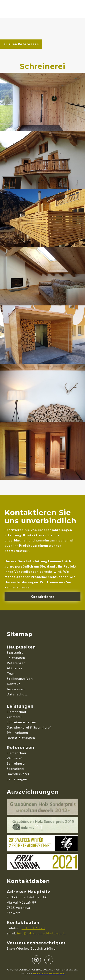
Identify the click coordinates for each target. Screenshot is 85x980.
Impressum (16, 689)
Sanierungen (17, 779)
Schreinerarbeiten (22, 722)
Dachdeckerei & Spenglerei (29, 727)
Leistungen (16, 658)
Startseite (15, 652)
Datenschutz (17, 694)
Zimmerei (14, 717)
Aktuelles (15, 668)
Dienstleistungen (21, 738)
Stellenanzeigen (20, 679)
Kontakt (13, 684)
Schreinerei (16, 763)
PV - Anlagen (17, 733)
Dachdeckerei (18, 774)
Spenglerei (16, 769)
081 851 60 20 (33, 928)
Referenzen (16, 663)
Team (11, 673)
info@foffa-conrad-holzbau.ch (41, 933)
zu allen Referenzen (21, 44)
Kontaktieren (42, 597)
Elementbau (16, 712)
